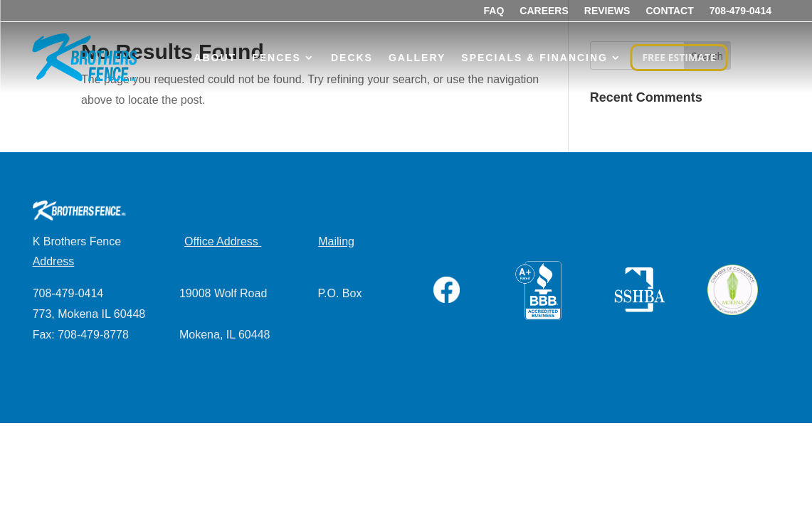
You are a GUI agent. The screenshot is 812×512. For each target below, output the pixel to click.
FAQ (494, 11)
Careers (544, 11)
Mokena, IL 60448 (225, 335)
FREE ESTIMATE (679, 57)
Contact (669, 11)
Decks (352, 58)
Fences (276, 58)
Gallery (417, 58)
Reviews (607, 11)
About (215, 58)
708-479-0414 (740, 11)
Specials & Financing (534, 58)
